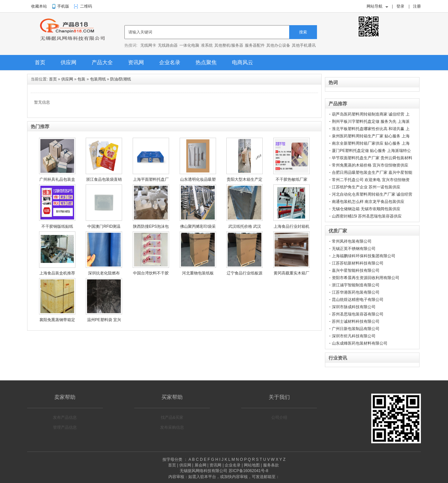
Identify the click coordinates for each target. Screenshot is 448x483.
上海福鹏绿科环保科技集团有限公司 (364, 256)
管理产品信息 (65, 427)
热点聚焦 (206, 62)
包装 (81, 79)
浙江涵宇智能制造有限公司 (356, 285)
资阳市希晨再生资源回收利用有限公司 (366, 278)
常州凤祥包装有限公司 (352, 241)
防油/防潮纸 (121, 79)
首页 (40, 62)
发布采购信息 (172, 427)
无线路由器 (168, 45)
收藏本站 (39, 6)
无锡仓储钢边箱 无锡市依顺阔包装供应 (366, 209)
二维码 (86, 6)
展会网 (201, 465)
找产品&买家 (172, 417)
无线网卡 (148, 45)
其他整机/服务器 (229, 45)
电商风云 (243, 62)
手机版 (63, 6)
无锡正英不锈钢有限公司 (354, 249)
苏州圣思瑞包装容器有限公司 (358, 314)
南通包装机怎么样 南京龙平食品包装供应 (368, 202)
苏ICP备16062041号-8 (248, 471)
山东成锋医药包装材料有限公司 (360, 343)
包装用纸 (98, 79)
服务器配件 (255, 45)
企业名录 (170, 62)
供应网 (68, 62)
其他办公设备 (278, 45)
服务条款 (271, 465)
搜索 (303, 32)
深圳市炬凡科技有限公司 (354, 336)
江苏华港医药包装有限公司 (356, 292)
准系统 (207, 45)
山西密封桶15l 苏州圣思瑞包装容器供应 (367, 216)
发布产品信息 (65, 417)
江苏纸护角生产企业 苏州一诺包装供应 (366, 187)
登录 (400, 6)
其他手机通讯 (304, 45)
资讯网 (136, 62)
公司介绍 (279, 417)
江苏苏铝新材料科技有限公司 (358, 263)
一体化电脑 (189, 45)
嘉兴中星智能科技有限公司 (356, 270)
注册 (417, 6)
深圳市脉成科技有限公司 (354, 307)
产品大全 (102, 62)
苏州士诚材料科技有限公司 (356, 321)
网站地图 (252, 465)
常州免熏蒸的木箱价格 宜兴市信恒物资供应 (370, 165)
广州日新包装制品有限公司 (356, 329)
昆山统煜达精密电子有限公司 (358, 300)
